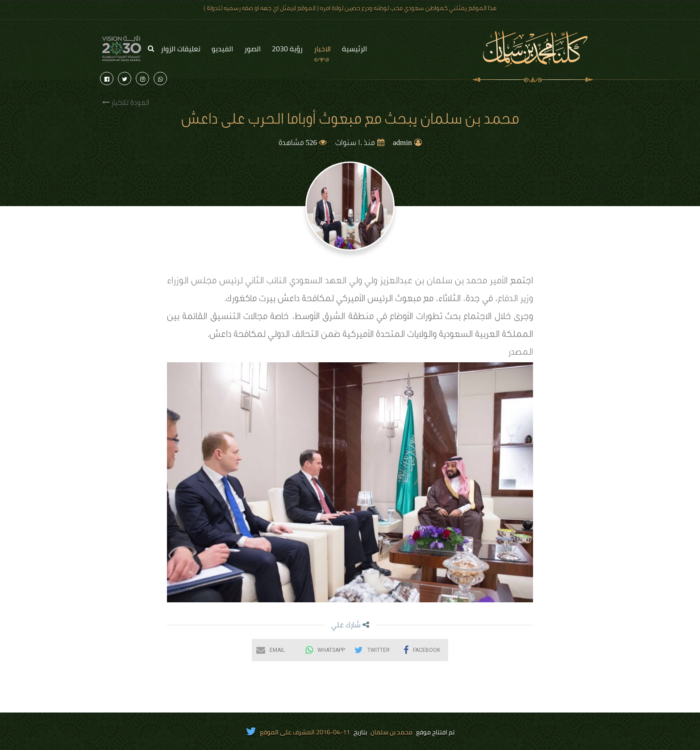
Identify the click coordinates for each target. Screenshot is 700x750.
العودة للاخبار (126, 103)
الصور (252, 49)
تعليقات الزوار (181, 49)
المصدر (521, 353)
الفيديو (222, 49)
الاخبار (322, 49)
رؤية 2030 (287, 49)
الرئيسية (354, 49)
